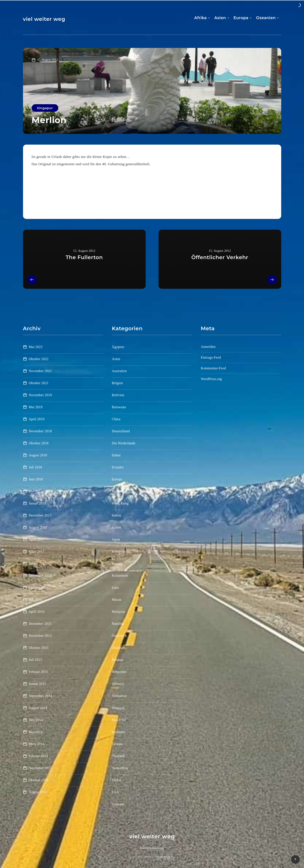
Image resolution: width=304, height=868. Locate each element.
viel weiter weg (44, 19)
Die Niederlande (124, 443)
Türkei (117, 780)
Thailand (118, 756)
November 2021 (40, 371)
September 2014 (41, 696)
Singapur (45, 108)
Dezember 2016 (40, 575)
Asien (220, 18)
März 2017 (37, 551)
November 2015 (40, 636)
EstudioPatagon (164, 857)
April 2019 (37, 419)
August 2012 (38, 792)
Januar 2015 (38, 684)
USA (115, 792)
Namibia (118, 624)
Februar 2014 (38, 756)
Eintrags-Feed (211, 357)
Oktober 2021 (39, 383)
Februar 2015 (38, 672)
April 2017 (37, 539)
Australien (119, 371)
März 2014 (37, 744)
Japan (116, 539)
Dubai (116, 455)
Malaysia (118, 612)
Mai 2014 (36, 732)
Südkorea (119, 732)
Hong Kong (120, 503)
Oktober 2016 (39, 588)
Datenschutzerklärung (152, 848)
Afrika (201, 18)
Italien (117, 527)
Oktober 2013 (39, 780)
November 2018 (40, 431)
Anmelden (208, 347)
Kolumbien (120, 575)
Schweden (119, 672)
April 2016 (37, 612)
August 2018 (38, 455)
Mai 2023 (36, 347)
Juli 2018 (35, 467)
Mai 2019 (36, 407)
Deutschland (121, 431)
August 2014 (38, 708)
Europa (241, 18)
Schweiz (118, 684)
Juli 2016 (35, 600)
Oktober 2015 (39, 648)
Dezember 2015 (40, 624)
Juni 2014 (36, 720)
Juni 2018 (36, 479)
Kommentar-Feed (213, 368)
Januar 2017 (38, 563)
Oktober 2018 (39, 443)
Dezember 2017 (40, 515)
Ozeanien (266, 18)
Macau (117, 600)
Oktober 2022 (39, 359)
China (116, 419)
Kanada (117, 563)
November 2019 (40, 395)
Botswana (119, 407)
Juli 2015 (35, 660)
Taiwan (117, 744)
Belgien (117, 383)
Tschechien (120, 768)
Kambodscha (121, 551)
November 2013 (40, 768)
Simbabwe (119, 696)
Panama (117, 660)
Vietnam (118, 804)
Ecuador (118, 467)
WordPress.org (211, 379)
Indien (117, 515)
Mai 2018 (36, 491)
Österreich (119, 636)
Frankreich (120, 491)
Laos (115, 588)
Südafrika (119, 720)
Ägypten (118, 347)
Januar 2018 (38, 503)
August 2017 (38, 527)
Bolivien (118, 395)
